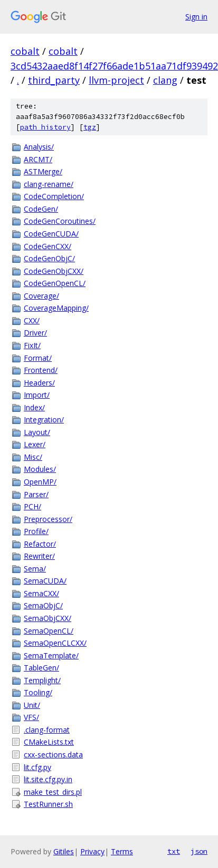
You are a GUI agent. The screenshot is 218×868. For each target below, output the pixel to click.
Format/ (38, 358)
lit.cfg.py (37, 767)
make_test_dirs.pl (53, 792)
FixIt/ (32, 345)
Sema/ (35, 569)
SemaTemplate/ (51, 655)
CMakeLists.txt (49, 742)
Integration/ (44, 420)
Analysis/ (39, 147)
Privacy (92, 851)
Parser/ (36, 494)
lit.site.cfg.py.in (48, 779)
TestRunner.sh (48, 804)
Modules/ (40, 469)
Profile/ (36, 531)
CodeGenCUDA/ (51, 234)
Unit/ (32, 705)
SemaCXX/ (41, 593)
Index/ (34, 407)
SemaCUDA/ (45, 581)
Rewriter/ (39, 556)
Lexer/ (35, 444)
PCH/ (32, 506)
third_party (54, 80)
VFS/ (31, 717)
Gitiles (64, 851)
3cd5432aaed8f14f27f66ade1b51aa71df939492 (114, 66)
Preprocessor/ (48, 519)
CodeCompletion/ (54, 196)
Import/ (37, 395)
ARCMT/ (38, 159)
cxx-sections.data (53, 754)
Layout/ (37, 432)
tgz (90, 127)
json (199, 851)
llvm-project (116, 80)
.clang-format (47, 730)
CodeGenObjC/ (49, 258)
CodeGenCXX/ (48, 246)
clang (165, 80)
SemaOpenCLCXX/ (55, 643)
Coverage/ (41, 296)
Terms (122, 851)
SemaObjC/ (43, 605)
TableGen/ (41, 668)
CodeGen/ (41, 209)
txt (174, 851)
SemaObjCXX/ (48, 618)
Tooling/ (38, 692)
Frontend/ (41, 370)
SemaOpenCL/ (49, 631)
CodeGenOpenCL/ (55, 283)
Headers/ (39, 383)
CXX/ (32, 320)
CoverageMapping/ (56, 308)
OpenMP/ (40, 482)
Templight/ (42, 680)
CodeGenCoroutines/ (60, 221)
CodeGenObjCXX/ (54, 271)
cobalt (25, 51)
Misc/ (33, 457)
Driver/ (35, 333)
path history (45, 127)
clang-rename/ (49, 184)
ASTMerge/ (43, 171)
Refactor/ (40, 544)
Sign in (196, 17)
